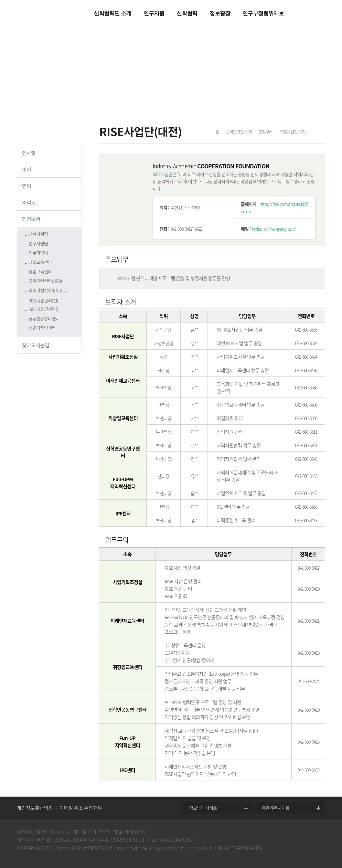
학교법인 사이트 (203, 808)
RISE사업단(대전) (43, 301)
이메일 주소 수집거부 (81, 808)
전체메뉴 (303, 14)
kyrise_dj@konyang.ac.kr (274, 229)
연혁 (27, 186)
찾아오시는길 (36, 345)
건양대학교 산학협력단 (48, 14)
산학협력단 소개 (239, 132)
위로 (332, 796)
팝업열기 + (328, 14)
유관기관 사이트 (275, 808)
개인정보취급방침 (35, 808)
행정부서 (31, 219)
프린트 (319, 132)
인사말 (29, 153)
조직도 (29, 202)
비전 (27, 169)
